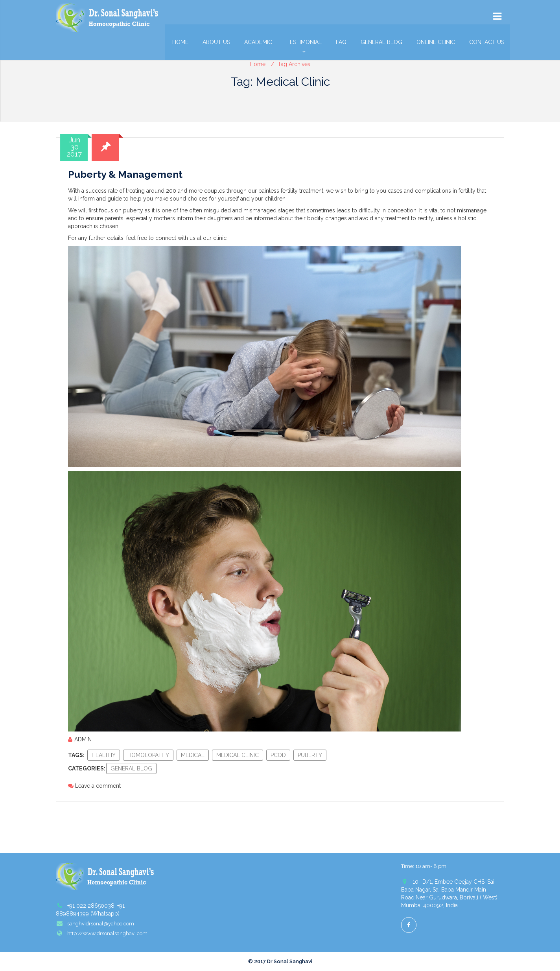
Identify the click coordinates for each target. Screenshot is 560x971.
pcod (278, 755)
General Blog (381, 42)
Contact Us (487, 42)
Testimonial (304, 44)
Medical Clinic (238, 755)
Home (180, 42)
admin (80, 739)
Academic (258, 42)
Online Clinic (436, 42)
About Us (216, 42)
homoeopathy (148, 755)
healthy (104, 755)
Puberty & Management (125, 174)
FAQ (341, 42)
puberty (310, 755)
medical (193, 755)
